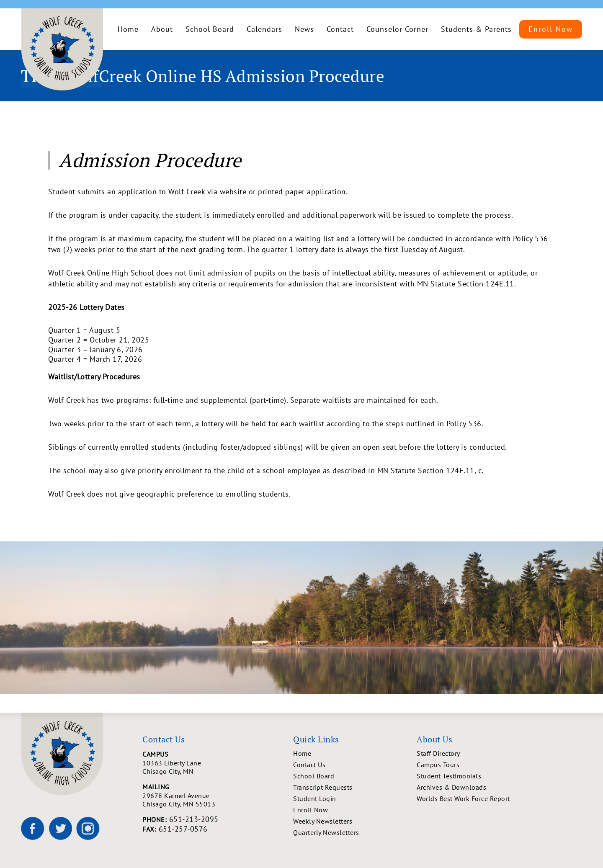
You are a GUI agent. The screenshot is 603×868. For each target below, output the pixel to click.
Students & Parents (476, 29)
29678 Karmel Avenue (218, 800)
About (162, 29)
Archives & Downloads (451, 787)
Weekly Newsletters (323, 821)
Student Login (315, 798)
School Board (210, 29)
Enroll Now (551, 29)
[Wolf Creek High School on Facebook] (33, 828)
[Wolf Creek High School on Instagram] (88, 828)
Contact (340, 29)
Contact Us (309, 765)
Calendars (264, 29)
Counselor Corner (397, 29)
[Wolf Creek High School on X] (60, 828)
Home (128, 29)
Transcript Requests (323, 787)
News (304, 29)
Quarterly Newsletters (326, 832)
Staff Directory (438, 753)
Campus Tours (438, 765)
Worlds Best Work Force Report (463, 798)
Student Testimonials (449, 776)
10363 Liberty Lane (218, 767)
